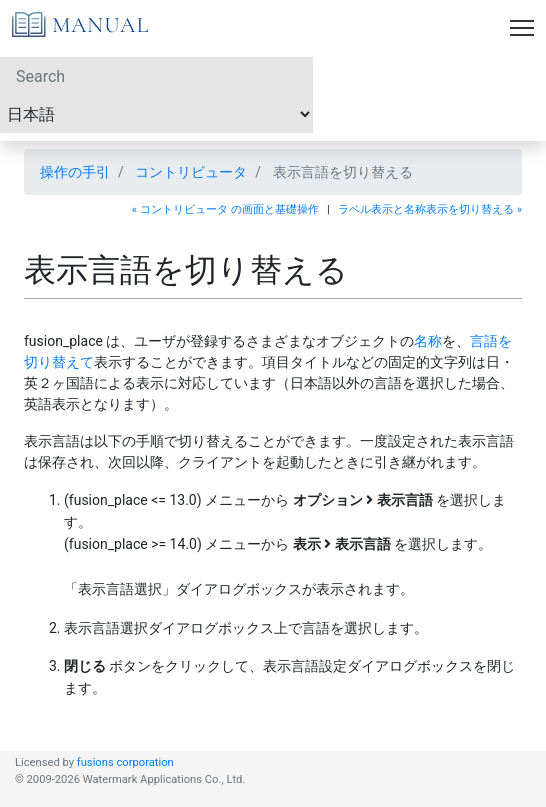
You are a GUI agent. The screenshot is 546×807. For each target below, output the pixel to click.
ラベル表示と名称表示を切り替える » (430, 209)
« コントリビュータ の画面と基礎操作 (225, 209)
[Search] (156, 76)
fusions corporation (125, 762)
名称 (428, 341)
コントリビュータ (191, 172)
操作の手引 (75, 172)
